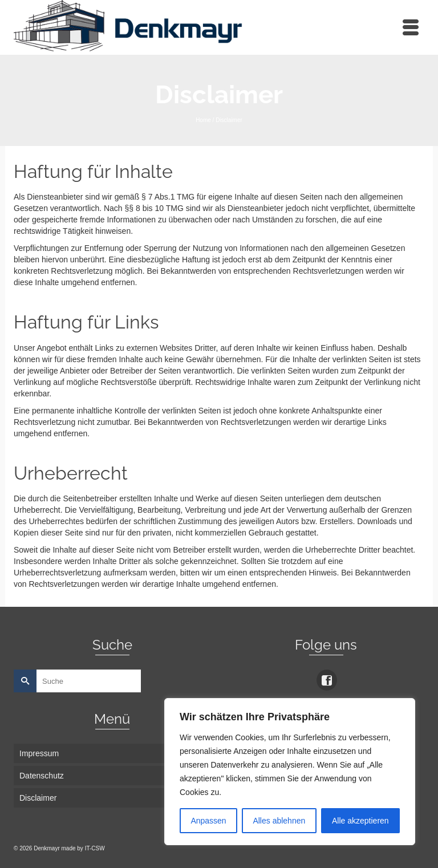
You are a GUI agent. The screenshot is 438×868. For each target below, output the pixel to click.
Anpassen (208, 821)
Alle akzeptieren (360, 821)
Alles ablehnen (279, 821)
